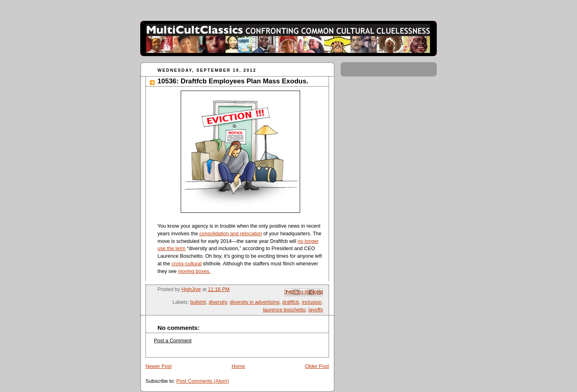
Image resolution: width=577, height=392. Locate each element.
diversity (218, 302)
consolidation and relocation (230, 234)
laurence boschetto (284, 310)
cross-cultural (187, 264)
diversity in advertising (254, 302)
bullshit (198, 302)
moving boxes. (194, 271)
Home (238, 366)
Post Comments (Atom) (203, 381)
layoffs (316, 310)
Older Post (317, 366)
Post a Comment (173, 341)
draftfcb (291, 302)
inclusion (312, 302)
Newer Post (158, 366)
